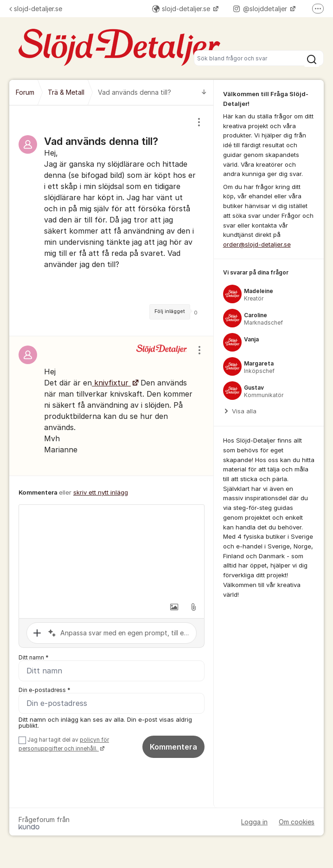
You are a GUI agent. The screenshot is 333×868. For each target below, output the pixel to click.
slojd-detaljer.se (36, 9)
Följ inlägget (170, 311)
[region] (112, 221)
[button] (174, 607)
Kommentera (173, 747)
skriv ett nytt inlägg (101, 492)
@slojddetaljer (261, 9)
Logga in (254, 822)
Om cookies (297, 822)
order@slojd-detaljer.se (257, 244)
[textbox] (112, 551)
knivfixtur (111, 383)
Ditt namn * (34, 657)
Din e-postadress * (45, 690)
